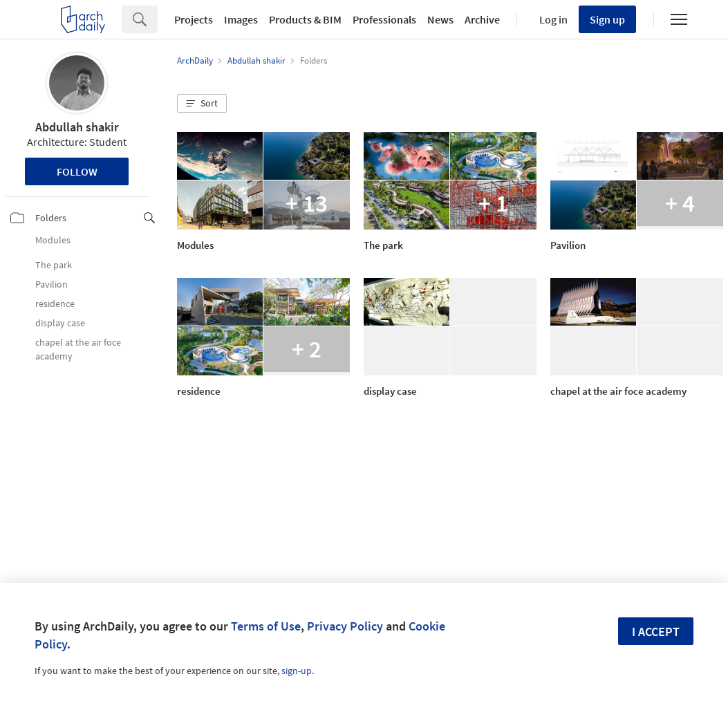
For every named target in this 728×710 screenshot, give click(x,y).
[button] (202, 104)
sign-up (297, 671)
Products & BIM (305, 19)
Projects (194, 19)
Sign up (607, 19)
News (440, 19)
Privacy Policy (345, 626)
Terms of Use (266, 626)
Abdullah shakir (77, 127)
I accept (656, 632)
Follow (77, 171)
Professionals (384, 19)
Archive (482, 19)
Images (241, 19)
